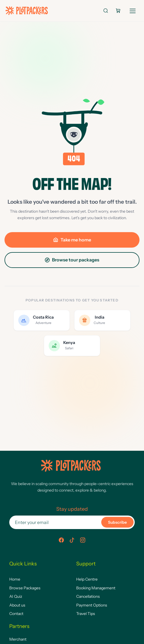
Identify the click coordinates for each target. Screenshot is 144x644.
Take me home (72, 240)
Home (15, 579)
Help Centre (87, 579)
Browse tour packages (72, 260)
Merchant (18, 639)
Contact (16, 614)
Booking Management (96, 588)
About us (17, 605)
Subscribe (117, 522)
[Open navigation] (133, 10)
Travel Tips (86, 614)
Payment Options (92, 605)
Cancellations (88, 596)
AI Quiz (16, 596)
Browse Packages (25, 588)
